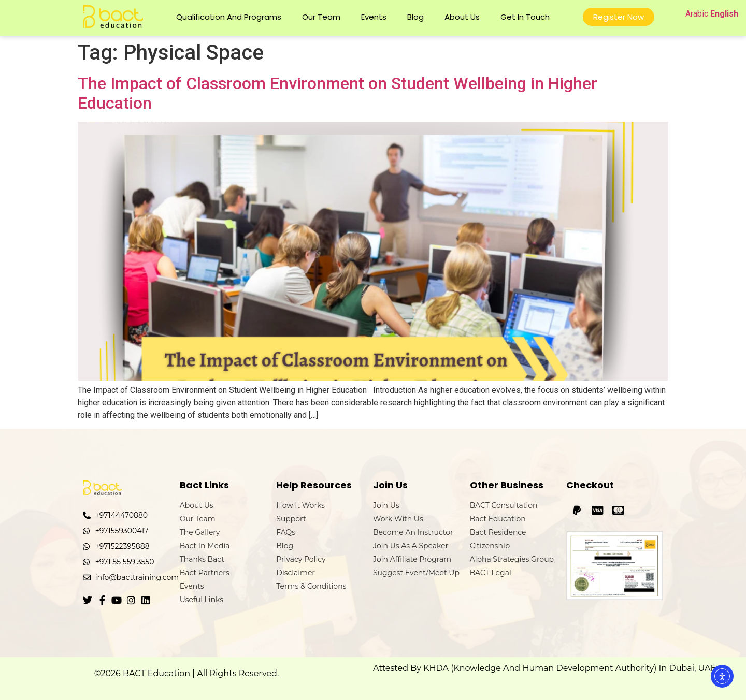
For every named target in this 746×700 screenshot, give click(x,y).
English (724, 14)
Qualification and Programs (229, 17)
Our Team (321, 17)
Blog (415, 17)
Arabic (697, 14)
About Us (462, 17)
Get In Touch (525, 17)
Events (374, 17)
